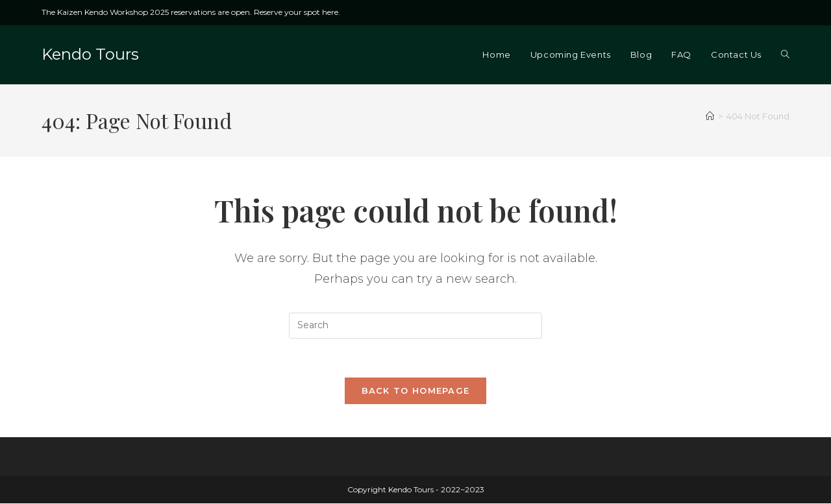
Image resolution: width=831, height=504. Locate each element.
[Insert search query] (415, 326)
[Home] (710, 116)
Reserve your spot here (296, 12)
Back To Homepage (416, 391)
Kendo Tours (90, 54)
